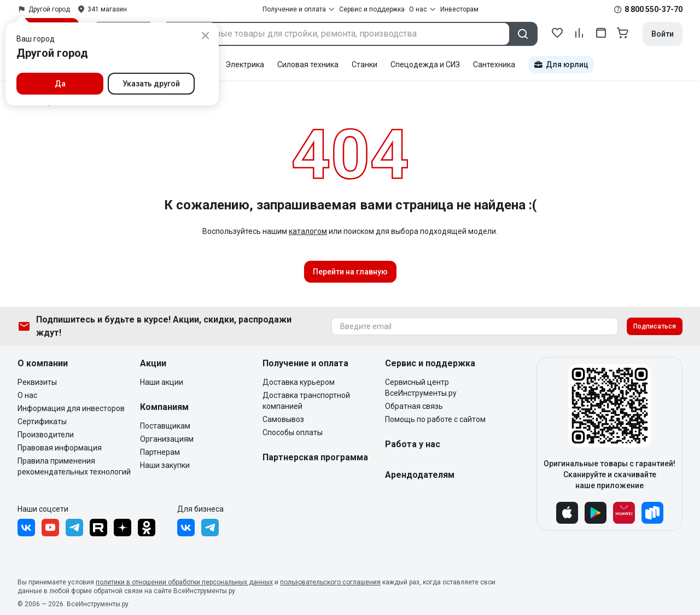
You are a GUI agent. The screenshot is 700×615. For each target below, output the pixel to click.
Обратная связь (414, 406)
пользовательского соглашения (330, 582)
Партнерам (160, 452)
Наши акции (162, 382)
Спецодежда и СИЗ (425, 65)
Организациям (167, 439)
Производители (46, 435)
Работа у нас (413, 444)
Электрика (245, 65)
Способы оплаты (293, 432)
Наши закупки (165, 465)
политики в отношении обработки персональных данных (184, 582)
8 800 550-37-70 (654, 9)
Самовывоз (283, 419)
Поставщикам (165, 426)
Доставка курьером (299, 382)
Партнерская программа (315, 457)
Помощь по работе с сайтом (435, 419)
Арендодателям (420, 475)
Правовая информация (60, 448)
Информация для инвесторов (71, 408)
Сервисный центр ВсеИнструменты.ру (421, 388)
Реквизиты (37, 382)
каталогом (308, 231)
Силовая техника (308, 65)
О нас (27, 395)
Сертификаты (42, 421)
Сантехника (494, 65)
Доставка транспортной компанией (306, 401)
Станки (364, 65)
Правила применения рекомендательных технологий (74, 466)
